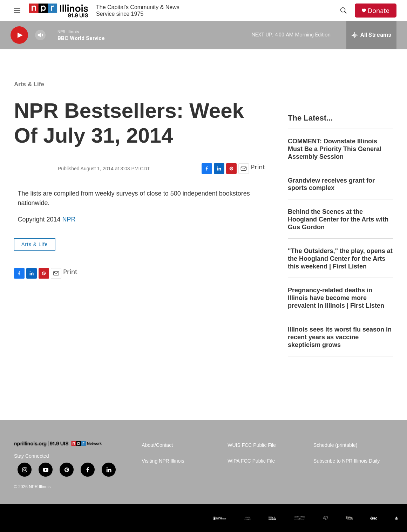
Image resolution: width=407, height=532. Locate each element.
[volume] (40, 35)
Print (258, 167)
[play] (19, 35)
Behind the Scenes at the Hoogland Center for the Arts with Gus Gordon (338, 219)
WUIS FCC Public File (252, 445)
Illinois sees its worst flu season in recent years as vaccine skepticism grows (340, 337)
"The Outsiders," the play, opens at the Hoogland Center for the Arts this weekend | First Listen (340, 259)
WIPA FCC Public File (251, 461)
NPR (69, 219)
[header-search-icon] (344, 11)
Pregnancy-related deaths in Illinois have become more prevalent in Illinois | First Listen (336, 298)
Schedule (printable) (335, 445)
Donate (379, 11)
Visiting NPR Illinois (163, 461)
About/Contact (157, 445)
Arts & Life (29, 84)
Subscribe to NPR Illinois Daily (347, 461)
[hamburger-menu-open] (17, 11)
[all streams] (371, 35)
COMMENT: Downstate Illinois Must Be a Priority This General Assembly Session (335, 149)
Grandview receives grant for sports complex (331, 184)
